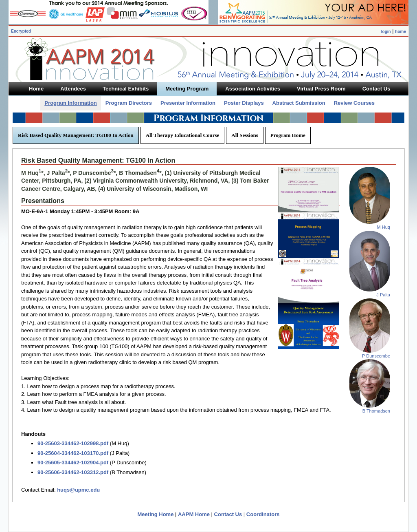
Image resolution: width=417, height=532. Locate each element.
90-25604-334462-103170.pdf (73, 453)
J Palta (383, 295)
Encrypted (21, 31)
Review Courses (354, 103)
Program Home (288, 135)
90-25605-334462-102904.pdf (73, 462)
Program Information (71, 103)
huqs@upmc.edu (78, 490)
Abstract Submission (299, 103)
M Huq (384, 227)
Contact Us (228, 514)
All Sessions (245, 135)
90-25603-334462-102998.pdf (73, 443)
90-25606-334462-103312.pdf (73, 472)
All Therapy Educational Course (183, 135)
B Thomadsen (376, 411)
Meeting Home (156, 514)
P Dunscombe (376, 356)
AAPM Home (194, 514)
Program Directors (129, 103)
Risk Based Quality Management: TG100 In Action (76, 135)
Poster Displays (244, 103)
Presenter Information (188, 103)
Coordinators (263, 514)
